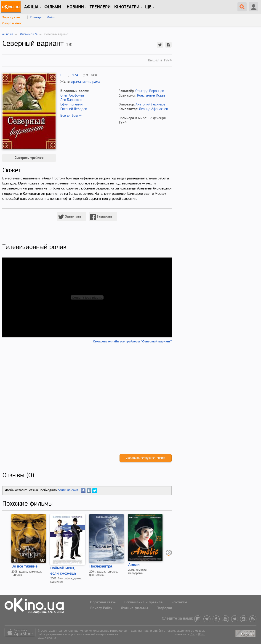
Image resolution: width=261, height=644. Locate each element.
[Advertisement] (87, 399)
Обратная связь (103, 602)
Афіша (31, 7)
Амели (134, 565)
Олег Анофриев (72, 96)
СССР (64, 75)
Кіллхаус (36, 17)
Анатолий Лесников (150, 105)
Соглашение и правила (144, 602)
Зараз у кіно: (12, 17)
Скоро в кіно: (12, 23)
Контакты (179, 602)
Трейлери (100, 7)
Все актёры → (71, 116)
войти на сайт (68, 490)
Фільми (53, 7)
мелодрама (91, 82)
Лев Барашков (71, 100)
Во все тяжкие (24, 566)
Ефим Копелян (71, 105)
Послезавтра (101, 566)
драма (76, 82)
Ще (148, 7)
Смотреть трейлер (29, 158)
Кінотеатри (127, 7)
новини (75, 7)
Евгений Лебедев (74, 109)
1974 (74, 75)
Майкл (51, 17)
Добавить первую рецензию (146, 458)
